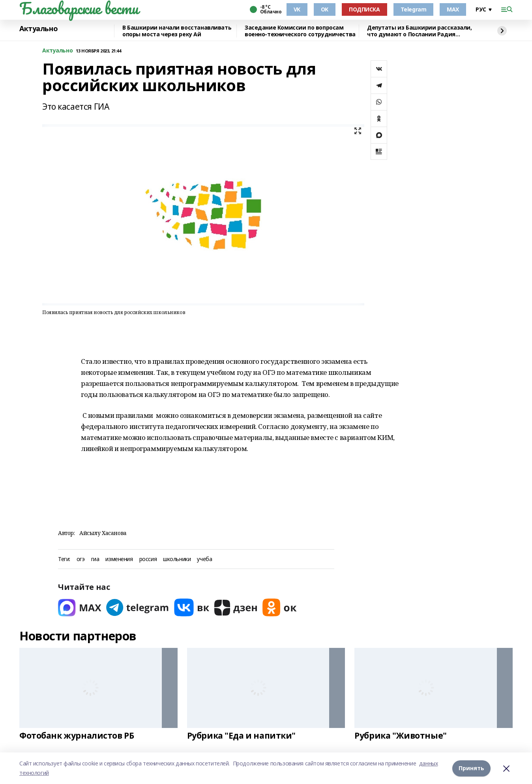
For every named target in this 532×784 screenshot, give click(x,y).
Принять (471, 768)
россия (148, 559)
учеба (204, 559)
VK (297, 9)
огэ (81, 559)
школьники (177, 559)
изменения (119, 559)
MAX (453, 9)
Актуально (38, 29)
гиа (95, 559)
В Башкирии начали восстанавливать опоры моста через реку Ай (177, 31)
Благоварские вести (79, 8)
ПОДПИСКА (364, 9)
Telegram (414, 9)
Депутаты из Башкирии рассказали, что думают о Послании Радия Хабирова (420, 31)
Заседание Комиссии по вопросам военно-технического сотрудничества (300, 31)
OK (325, 9)
